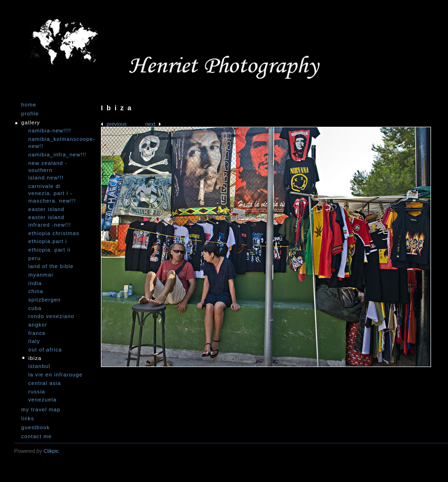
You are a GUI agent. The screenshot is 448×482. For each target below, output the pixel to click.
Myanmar (41, 275)
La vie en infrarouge (55, 375)
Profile (30, 114)
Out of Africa (45, 350)
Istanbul (39, 366)
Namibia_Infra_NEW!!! (57, 155)
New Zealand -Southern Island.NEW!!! (48, 170)
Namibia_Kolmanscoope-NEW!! (57, 143)
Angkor (38, 325)
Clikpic (51, 451)
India (35, 283)
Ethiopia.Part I (48, 241)
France (37, 333)
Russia (37, 392)
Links (28, 419)
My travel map (41, 410)
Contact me (37, 437)
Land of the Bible (51, 266)
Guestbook (36, 428)
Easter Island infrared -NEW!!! (50, 221)
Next (150, 124)
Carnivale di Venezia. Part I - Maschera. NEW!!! (52, 193)
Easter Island (46, 209)
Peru (34, 258)
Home (29, 105)
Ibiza (35, 358)
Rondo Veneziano (51, 316)
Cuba (35, 308)
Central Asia (45, 383)
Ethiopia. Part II (50, 250)
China (36, 291)
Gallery (31, 123)
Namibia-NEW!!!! (50, 131)
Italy (34, 341)
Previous (116, 124)
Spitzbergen (45, 300)
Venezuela (42, 400)
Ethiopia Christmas (54, 233)
